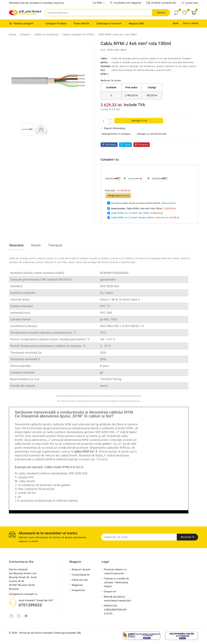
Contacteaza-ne (21, 562)
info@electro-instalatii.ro (23, 594)
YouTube (26, 616)
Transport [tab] (55, 245)
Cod (103, 50)
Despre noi (110, 592)
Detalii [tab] (36, 245)
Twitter (19, 616)
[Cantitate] (104, 121)
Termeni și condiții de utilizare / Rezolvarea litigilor (116, 582)
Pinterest (143, 145)
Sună (176, 23)
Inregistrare (78, 590)
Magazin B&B (136, 23)
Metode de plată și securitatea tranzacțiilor (118, 599)
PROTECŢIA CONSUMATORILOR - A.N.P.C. (116, 610)
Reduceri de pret (81, 569)
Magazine (77, 585)
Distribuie (111, 145)
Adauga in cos (139, 121)
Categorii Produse (56, 23)
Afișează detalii (168, 203)
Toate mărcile (81, 23)
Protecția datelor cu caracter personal (115, 571)
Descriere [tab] (17, 245)
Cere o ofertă (191, 23)
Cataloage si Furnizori (109, 23)
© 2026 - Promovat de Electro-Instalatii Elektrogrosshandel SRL (45, 633)
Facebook (12, 616)
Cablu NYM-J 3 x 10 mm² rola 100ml (130, 213)
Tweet (127, 145)
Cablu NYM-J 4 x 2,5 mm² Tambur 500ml (132, 218)
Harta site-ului (80, 580)
